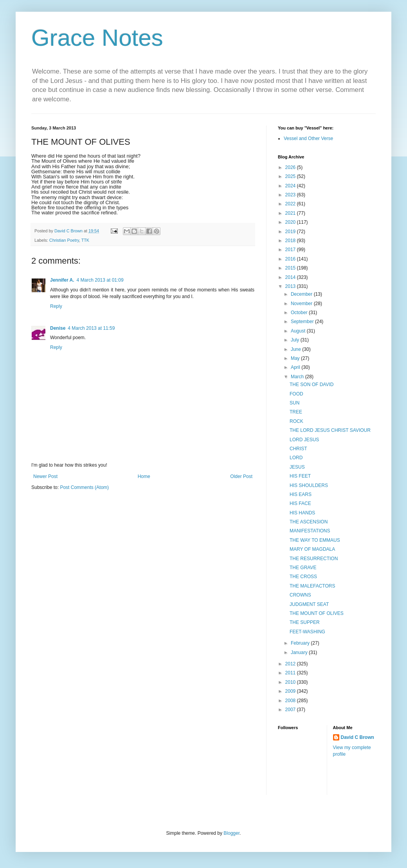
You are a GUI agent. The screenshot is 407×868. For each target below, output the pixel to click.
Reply (56, 306)
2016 (291, 259)
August (299, 331)
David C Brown (357, 737)
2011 (291, 673)
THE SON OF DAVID (312, 385)
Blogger (231, 833)
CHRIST (298, 449)
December (302, 294)
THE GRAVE (303, 568)
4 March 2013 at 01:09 (100, 280)
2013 (291, 286)
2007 (291, 710)
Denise (58, 328)
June (296, 349)
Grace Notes (97, 38)
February (301, 643)
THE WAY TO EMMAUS (315, 540)
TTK (85, 240)
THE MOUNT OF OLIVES (317, 613)
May (296, 358)
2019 (291, 232)
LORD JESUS (304, 440)
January (300, 652)
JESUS (297, 467)
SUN (294, 403)
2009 (291, 691)
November (302, 304)
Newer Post (45, 476)
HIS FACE (300, 503)
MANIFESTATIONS (310, 531)
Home (144, 476)
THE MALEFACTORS (312, 586)
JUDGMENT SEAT (309, 604)
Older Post (241, 476)
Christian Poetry (64, 240)
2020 (291, 222)
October (300, 313)
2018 (291, 241)
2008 (291, 701)
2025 (291, 176)
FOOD (296, 394)
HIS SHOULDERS (309, 485)
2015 (291, 268)
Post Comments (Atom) (84, 487)
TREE (296, 412)
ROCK (296, 421)
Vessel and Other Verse (308, 138)
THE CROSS (303, 577)
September (303, 322)
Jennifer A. (62, 280)
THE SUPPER (305, 622)
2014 (291, 277)
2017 (291, 250)
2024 (291, 186)
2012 (291, 664)
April (296, 367)
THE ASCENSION (309, 522)
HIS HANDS (302, 513)
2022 (291, 204)
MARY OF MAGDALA (312, 549)
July (296, 340)
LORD (296, 458)
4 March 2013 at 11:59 (91, 328)
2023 (291, 195)
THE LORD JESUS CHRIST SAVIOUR (330, 430)
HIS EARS (301, 494)
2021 (291, 213)
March (298, 377)
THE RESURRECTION (314, 559)
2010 (291, 682)
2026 (291, 167)
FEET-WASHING (307, 632)
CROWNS (300, 595)
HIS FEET (300, 476)
